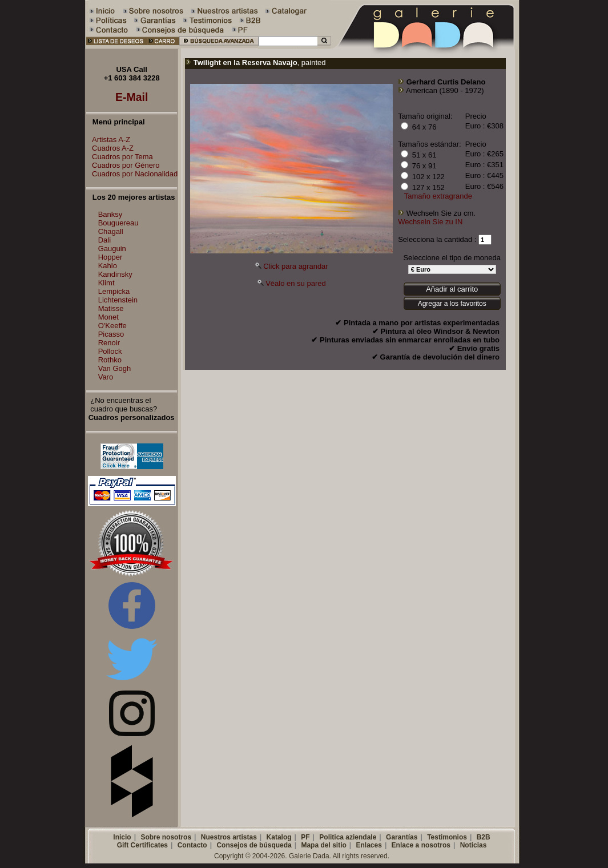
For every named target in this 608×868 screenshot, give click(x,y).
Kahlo (108, 266)
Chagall (111, 231)
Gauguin (112, 249)
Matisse (111, 308)
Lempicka (114, 291)
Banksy (110, 214)
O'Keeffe (112, 326)
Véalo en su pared (296, 283)
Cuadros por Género (123, 165)
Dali (104, 240)
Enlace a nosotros (421, 845)
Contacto (192, 845)
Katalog (279, 837)
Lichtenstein (118, 300)
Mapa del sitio (323, 845)
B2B (484, 837)
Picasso (111, 334)
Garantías (402, 837)
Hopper (110, 257)
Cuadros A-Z (110, 148)
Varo (106, 377)
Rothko (110, 360)
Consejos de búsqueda (254, 845)
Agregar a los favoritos (452, 304)
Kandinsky (115, 274)
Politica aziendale (348, 837)
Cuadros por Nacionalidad (132, 174)
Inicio (122, 837)
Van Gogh (115, 368)
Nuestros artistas (229, 837)
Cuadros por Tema (120, 157)
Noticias (474, 845)
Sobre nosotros (166, 837)
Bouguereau (118, 223)
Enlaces (369, 845)
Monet (108, 317)
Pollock (110, 351)
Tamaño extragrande (438, 196)
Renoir (109, 343)
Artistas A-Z (108, 140)
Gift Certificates (142, 845)
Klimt (106, 283)
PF (305, 837)
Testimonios (447, 837)
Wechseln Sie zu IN (430, 222)
